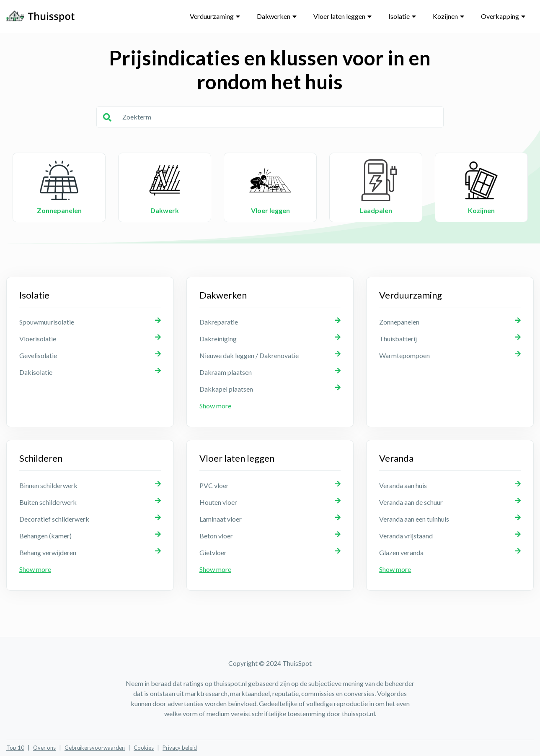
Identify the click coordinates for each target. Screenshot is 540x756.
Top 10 (15, 748)
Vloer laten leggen (339, 16)
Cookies (144, 748)
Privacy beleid (180, 748)
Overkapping (500, 16)
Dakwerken (274, 16)
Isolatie (399, 16)
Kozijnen (445, 16)
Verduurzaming (212, 16)
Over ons (44, 748)
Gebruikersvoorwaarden (95, 748)
